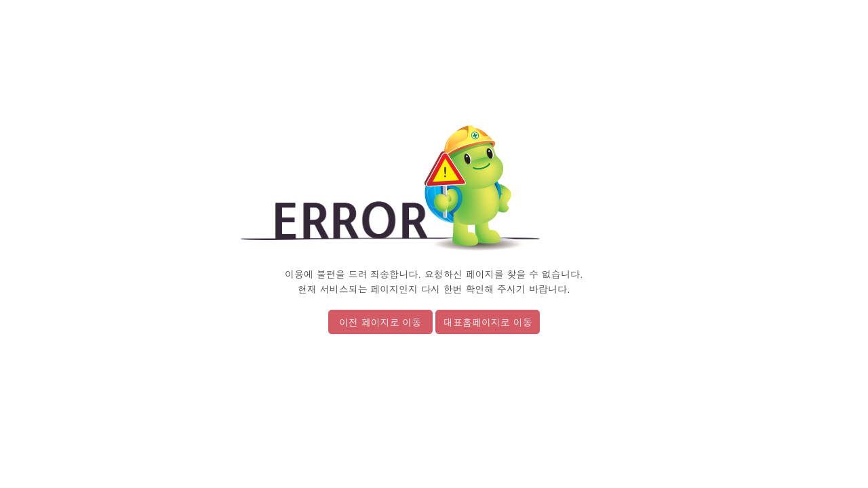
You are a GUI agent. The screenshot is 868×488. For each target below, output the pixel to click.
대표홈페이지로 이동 (488, 322)
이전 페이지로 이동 (380, 322)
